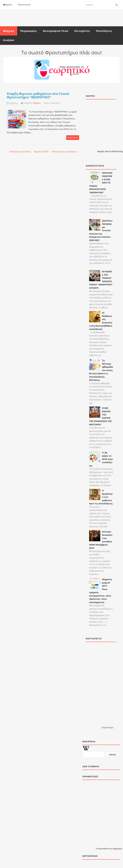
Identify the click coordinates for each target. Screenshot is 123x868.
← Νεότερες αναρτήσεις (19, 151)
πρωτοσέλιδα (104, 849)
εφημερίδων (117, 849)
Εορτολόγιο (108, 727)
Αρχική (8, 5)
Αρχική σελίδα (41, 151)
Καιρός (101, 151)
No (48, 103)
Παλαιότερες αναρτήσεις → (65, 151)
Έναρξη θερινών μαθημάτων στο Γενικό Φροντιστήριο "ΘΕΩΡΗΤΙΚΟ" (38, 95)
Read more (73, 137)
